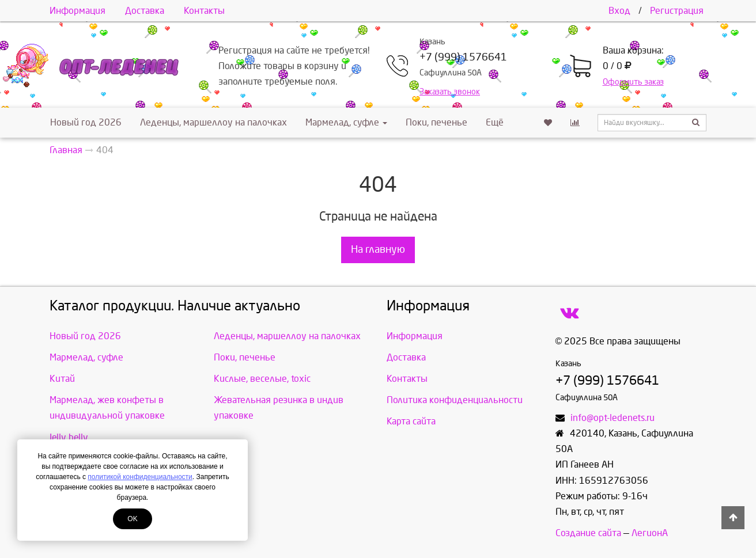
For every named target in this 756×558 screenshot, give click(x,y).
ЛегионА (650, 533)
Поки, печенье (436, 122)
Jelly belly (69, 437)
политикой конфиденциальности (140, 477)
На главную (378, 250)
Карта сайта (411, 421)
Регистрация (677, 11)
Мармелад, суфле (346, 122)
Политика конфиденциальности (455, 400)
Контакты (204, 11)
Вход (619, 11)
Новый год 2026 (86, 122)
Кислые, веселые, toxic (262, 379)
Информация (78, 11)
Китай (62, 379)
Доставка (145, 11)
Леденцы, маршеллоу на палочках (213, 122)
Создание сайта (588, 533)
